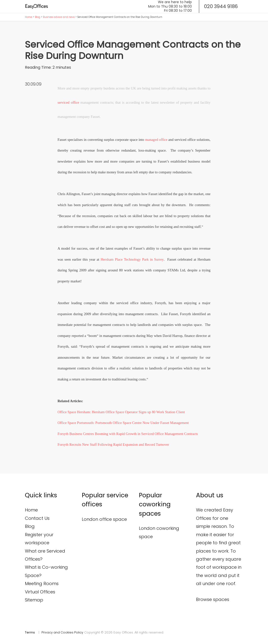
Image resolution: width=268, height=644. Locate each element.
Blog (38, 17)
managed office (156, 140)
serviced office (68, 102)
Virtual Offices (40, 592)
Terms (30, 632)
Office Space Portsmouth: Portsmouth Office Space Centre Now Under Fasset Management (123, 423)
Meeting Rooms (42, 583)
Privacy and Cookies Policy (63, 632)
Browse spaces (213, 599)
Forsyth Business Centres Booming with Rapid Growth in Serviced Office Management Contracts (128, 434)
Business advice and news (59, 17)
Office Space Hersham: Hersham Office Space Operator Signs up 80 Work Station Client (121, 412)
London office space (104, 519)
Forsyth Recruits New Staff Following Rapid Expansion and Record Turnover (113, 444)
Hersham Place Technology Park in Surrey (132, 259)
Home (29, 17)
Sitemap (34, 600)
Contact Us (37, 518)
